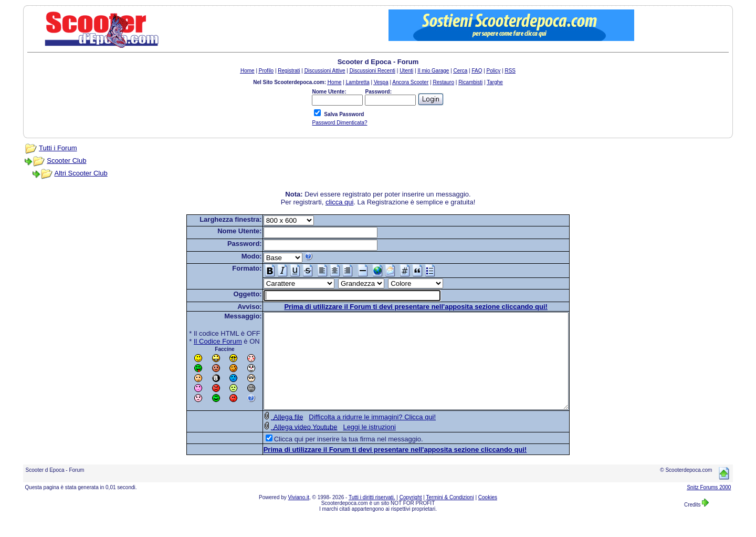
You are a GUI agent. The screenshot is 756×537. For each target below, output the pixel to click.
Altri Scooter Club (81, 173)
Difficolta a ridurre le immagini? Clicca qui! (354, 436)
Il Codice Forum (199, 341)
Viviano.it (299, 516)
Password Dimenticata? (339, 123)
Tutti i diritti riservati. (372, 516)
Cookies (488, 516)
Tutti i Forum (58, 148)
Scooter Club (66, 161)
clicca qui (339, 202)
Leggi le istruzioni (351, 446)
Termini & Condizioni (450, 516)
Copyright (411, 516)
